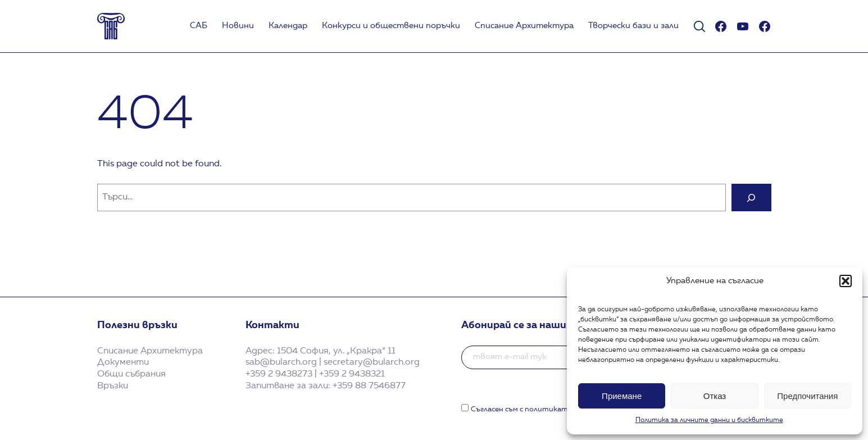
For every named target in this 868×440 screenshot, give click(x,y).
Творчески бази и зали (633, 26)
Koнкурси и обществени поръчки (391, 26)
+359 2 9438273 (279, 374)
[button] (846, 281)
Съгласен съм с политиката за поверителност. (560, 409)
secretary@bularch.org (372, 362)
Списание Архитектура (524, 26)
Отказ (715, 396)
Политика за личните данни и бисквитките (709, 420)
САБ (199, 26)
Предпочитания (807, 396)
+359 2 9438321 (352, 374)
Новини (238, 26)
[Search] (751, 198)
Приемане (622, 396)
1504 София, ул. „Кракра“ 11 (336, 351)
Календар (288, 26)
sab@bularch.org (281, 362)
